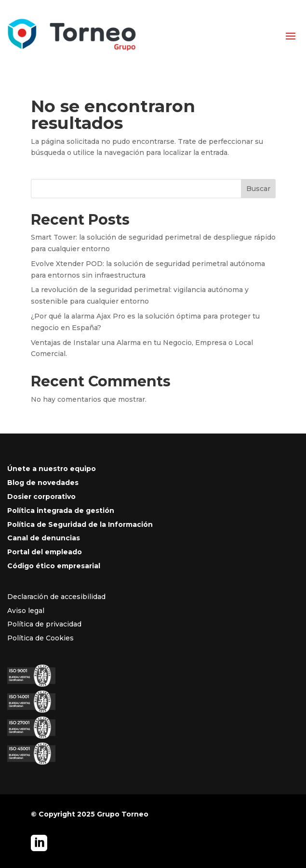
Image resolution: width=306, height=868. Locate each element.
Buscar (258, 189)
